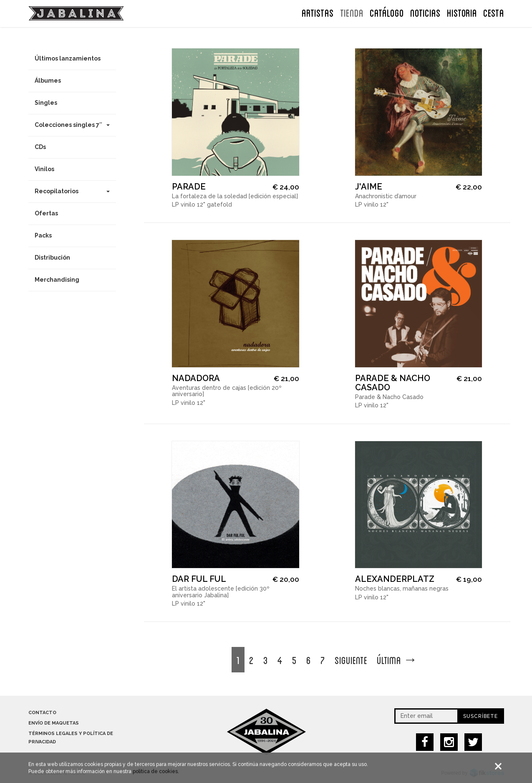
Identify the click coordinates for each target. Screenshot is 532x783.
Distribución (52, 258)
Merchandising (57, 280)
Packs (43, 235)
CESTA (494, 12)
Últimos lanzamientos (68, 58)
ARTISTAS (318, 12)
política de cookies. (156, 775)
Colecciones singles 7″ (72, 125)
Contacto (42, 713)
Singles (46, 103)
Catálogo (387, 12)
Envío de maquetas (54, 723)
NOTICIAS (425, 12)
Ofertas (46, 213)
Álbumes (48, 81)
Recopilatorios (72, 191)
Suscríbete (480, 716)
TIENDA (352, 12)
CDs (40, 147)
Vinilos (44, 169)
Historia (462, 12)
